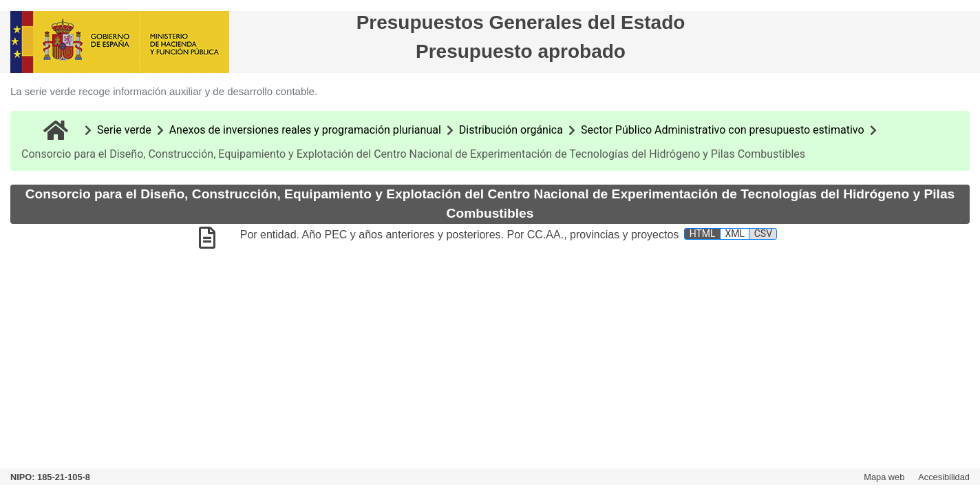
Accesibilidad (944, 477)
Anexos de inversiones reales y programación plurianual (305, 130)
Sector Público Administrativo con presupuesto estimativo (723, 130)
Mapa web (884, 477)
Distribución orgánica (511, 130)
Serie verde (124, 130)
